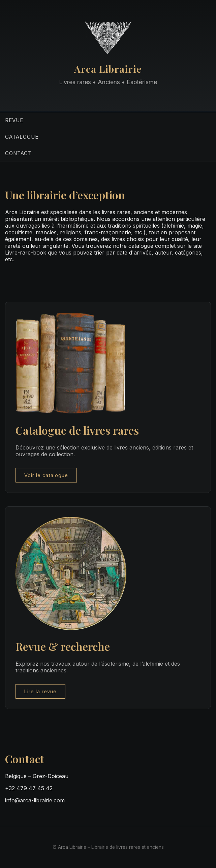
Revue (14, 120)
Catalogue (22, 137)
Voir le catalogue (46, 475)
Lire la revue (40, 691)
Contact (18, 153)
